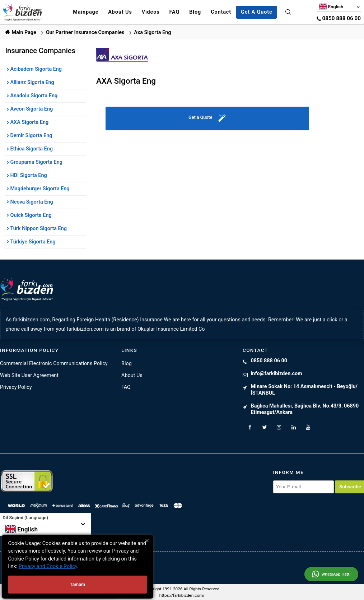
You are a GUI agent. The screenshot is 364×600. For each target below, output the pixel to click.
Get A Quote (257, 12)
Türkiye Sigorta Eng (32, 242)
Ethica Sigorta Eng (31, 149)
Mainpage (86, 12)
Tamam (78, 584)
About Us (120, 12)
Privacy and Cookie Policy (48, 566)
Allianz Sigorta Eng (32, 82)
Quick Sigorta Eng (30, 215)
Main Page (24, 32)
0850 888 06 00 (339, 18)
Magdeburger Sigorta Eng (39, 189)
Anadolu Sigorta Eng (33, 96)
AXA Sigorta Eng (29, 122)
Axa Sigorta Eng (152, 32)
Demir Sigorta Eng (31, 136)
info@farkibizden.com (277, 374)
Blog (195, 12)
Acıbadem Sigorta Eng (35, 69)
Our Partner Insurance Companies (85, 32)
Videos (151, 12)
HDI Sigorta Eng (28, 175)
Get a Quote (207, 119)
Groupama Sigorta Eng (36, 162)
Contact (221, 12)
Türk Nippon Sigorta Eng (38, 229)
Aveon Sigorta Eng (31, 109)
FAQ (175, 12)
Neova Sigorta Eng (31, 202)
